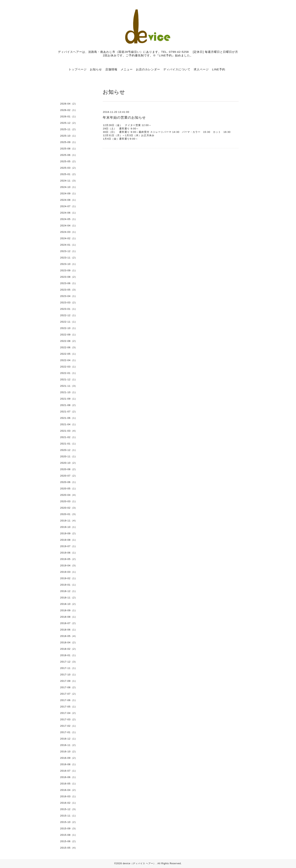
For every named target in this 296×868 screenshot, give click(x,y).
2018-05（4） (69, 636)
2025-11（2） (69, 129)
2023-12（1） (69, 251)
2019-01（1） (69, 585)
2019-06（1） (69, 553)
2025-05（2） (69, 161)
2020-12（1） (69, 450)
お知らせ (96, 69)
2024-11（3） (69, 181)
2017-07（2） (69, 694)
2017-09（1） (69, 681)
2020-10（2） (69, 463)
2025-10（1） (69, 136)
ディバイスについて (177, 69)
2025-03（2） (69, 168)
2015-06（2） (69, 841)
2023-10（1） (69, 264)
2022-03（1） (69, 367)
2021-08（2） (69, 405)
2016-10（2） (69, 752)
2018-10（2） (69, 604)
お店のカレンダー (148, 69)
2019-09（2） (69, 533)
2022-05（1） (69, 354)
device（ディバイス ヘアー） (139, 863)
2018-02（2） (69, 649)
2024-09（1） (69, 193)
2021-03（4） (69, 431)
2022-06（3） (69, 347)
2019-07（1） (69, 546)
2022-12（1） (69, 315)
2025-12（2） (69, 123)
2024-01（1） (69, 245)
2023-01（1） (69, 309)
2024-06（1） (69, 213)
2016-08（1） (69, 764)
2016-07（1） (69, 771)
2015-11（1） (69, 816)
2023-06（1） (69, 283)
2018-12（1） (69, 591)
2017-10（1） (69, 675)
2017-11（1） (69, 668)
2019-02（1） (69, 578)
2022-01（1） (69, 373)
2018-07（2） (69, 623)
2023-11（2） (69, 258)
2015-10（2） (69, 822)
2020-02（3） (69, 508)
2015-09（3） (69, 828)
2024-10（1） (69, 187)
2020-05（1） (69, 489)
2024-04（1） (69, 226)
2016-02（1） (69, 803)
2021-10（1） (69, 392)
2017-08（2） (69, 687)
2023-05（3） (69, 290)
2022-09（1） (69, 335)
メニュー (127, 69)
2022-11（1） (69, 322)
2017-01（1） (69, 732)
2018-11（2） (69, 598)
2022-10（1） (69, 328)
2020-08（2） (69, 469)
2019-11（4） (69, 521)
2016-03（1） (69, 796)
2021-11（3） (69, 386)
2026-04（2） (69, 104)
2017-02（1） (69, 726)
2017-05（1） (69, 707)
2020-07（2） (69, 476)
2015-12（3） (69, 809)
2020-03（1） (69, 501)
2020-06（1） (69, 482)
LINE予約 (219, 69)
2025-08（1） (69, 149)
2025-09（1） (69, 142)
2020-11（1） (69, 456)
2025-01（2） (69, 174)
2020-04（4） (69, 495)
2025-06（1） (69, 155)
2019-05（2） (69, 559)
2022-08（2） (69, 341)
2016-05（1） (69, 784)
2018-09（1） (69, 610)
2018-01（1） (69, 655)
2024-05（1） (69, 219)
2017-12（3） (69, 662)
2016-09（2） (69, 758)
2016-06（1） (69, 777)
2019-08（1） (69, 540)
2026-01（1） (69, 116)
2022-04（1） (69, 360)
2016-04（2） (69, 790)
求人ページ (201, 69)
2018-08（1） (69, 617)
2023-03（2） (69, 303)
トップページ (78, 69)
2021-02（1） (69, 437)
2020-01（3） (69, 514)
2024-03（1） (69, 232)
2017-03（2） (69, 719)
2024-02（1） (69, 238)
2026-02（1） (69, 110)
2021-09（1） (69, 399)
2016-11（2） (69, 745)
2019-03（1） (69, 572)
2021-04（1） (69, 424)
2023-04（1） (69, 296)
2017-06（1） (69, 700)
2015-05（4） (69, 848)
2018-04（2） (69, 642)
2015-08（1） (69, 835)
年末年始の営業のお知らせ (124, 118)
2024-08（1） (69, 200)
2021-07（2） (69, 412)
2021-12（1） (69, 379)
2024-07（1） (69, 206)
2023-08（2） (69, 277)
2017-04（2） (69, 713)
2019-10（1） (69, 527)
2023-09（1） (69, 270)
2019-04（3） (69, 565)
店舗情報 (111, 69)
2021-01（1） (69, 444)
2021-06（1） (69, 418)
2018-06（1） (69, 630)
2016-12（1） (69, 739)
